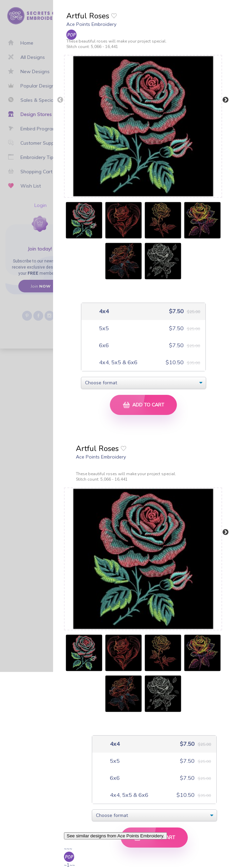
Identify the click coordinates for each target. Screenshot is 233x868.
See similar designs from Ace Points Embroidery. (115, 836)
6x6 (103, 345)
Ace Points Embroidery (91, 24)
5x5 (103, 328)
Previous (60, 100)
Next (226, 100)
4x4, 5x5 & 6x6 (118, 362)
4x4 (103, 311)
